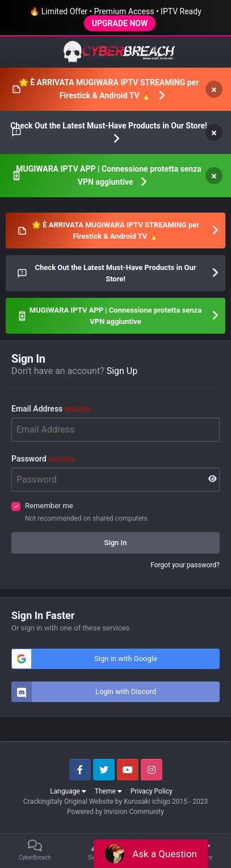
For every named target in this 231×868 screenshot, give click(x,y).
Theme (108, 791)
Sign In (116, 543)
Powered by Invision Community (115, 812)
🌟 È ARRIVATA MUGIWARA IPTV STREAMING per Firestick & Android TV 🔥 (109, 89)
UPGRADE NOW (120, 23)
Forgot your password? (185, 565)
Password (43, 459)
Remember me (49, 506)
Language (68, 791)
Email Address (51, 409)
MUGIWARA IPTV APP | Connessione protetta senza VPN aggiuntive (109, 175)
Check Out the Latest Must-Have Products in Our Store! (109, 126)
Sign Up (122, 371)
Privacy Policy (152, 791)
